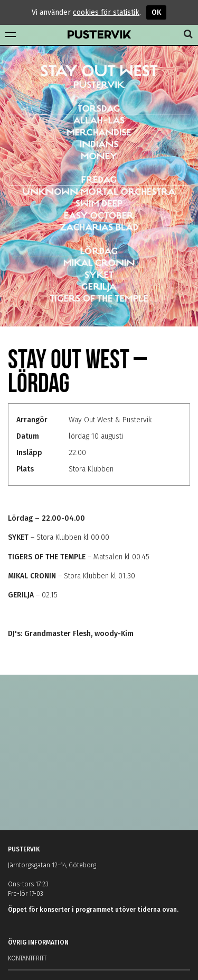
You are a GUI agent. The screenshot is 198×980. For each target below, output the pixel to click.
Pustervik (99, 35)
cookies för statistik (106, 12)
